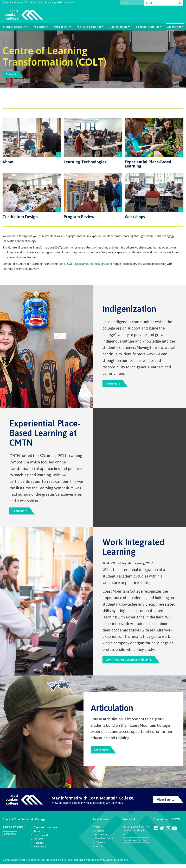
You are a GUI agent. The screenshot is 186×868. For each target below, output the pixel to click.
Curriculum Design (20, 216)
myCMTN (57, 2)
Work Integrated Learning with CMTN (131, 662)
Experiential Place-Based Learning (148, 164)
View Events (166, 803)
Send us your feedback (137, 844)
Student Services (118, 27)
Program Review (79, 216)
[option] (93, 59)
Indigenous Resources (147, 27)
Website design (94, 863)
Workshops (135, 216)
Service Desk (102, 838)
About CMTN (173, 27)
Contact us (10, 837)
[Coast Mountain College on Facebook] (156, 832)
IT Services (101, 846)
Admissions (40, 27)
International (61, 27)
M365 (98, 830)
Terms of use (65, 863)
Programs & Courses (14, 27)
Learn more (114, 384)
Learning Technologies (85, 162)
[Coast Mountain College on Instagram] (168, 832)
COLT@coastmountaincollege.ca (88, 264)
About (8, 162)
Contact (12, 74)
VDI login (100, 834)
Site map (79, 863)
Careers (99, 850)
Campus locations (45, 831)
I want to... (130, 3)
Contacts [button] (67, 2)
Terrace (38, 835)
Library (47, 2)
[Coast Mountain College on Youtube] (174, 832)
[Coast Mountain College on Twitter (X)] (162, 832)
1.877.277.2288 (13, 831)
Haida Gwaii (40, 850)
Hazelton (39, 846)
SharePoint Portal (104, 842)
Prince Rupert (41, 839)
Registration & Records (89, 27)
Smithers (38, 842)
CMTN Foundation (33, 2)
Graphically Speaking (117, 863)
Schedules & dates (12, 2)
